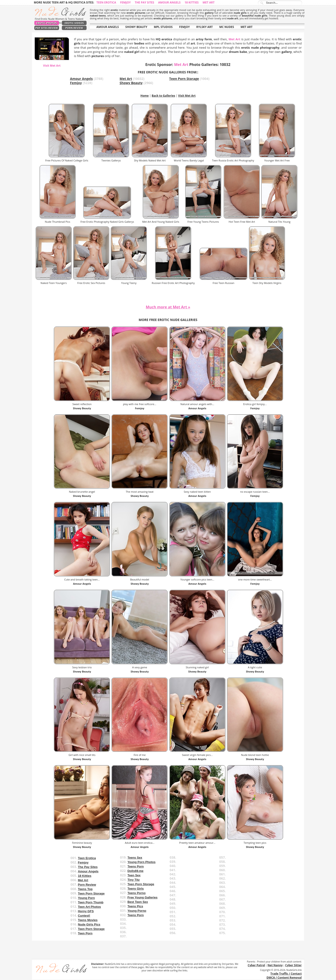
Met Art (208, 2)
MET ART (247, 27)
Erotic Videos (74, 23)
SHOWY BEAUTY (136, 27)
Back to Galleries (163, 96)
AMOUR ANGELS (108, 27)
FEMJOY (185, 27)
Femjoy (126, 2)
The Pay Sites (144, 2)
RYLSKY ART (205, 27)
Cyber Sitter (293, 965)
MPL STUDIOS (163, 27)
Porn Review (74, 28)
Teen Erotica (106, 2)
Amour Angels (169, 2)
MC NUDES (227, 27)
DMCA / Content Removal (284, 978)
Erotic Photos (47, 23)
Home (145, 96)
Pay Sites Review (47, 28)
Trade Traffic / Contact (286, 974)
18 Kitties (192, 2)
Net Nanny (275, 965)
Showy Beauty (131, 83)
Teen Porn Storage (184, 79)
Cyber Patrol (256, 965)
